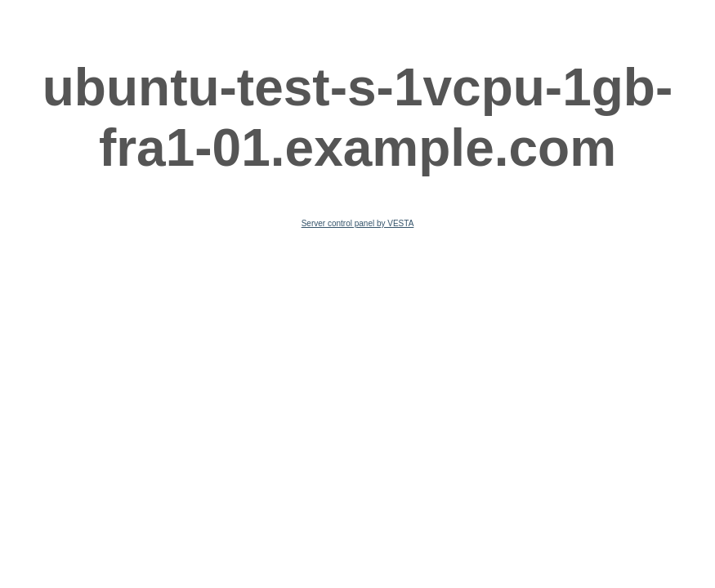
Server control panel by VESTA (358, 223)
